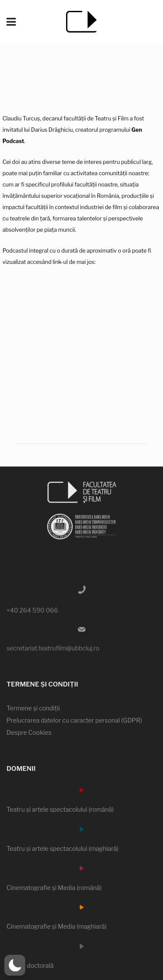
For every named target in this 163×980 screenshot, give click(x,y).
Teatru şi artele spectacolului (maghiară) (63, 848)
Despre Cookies (29, 732)
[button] (15, 965)
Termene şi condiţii (33, 708)
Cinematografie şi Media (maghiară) (57, 926)
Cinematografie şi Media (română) (54, 888)
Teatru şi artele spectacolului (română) (60, 809)
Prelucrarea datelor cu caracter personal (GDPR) (74, 720)
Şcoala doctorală (30, 965)
